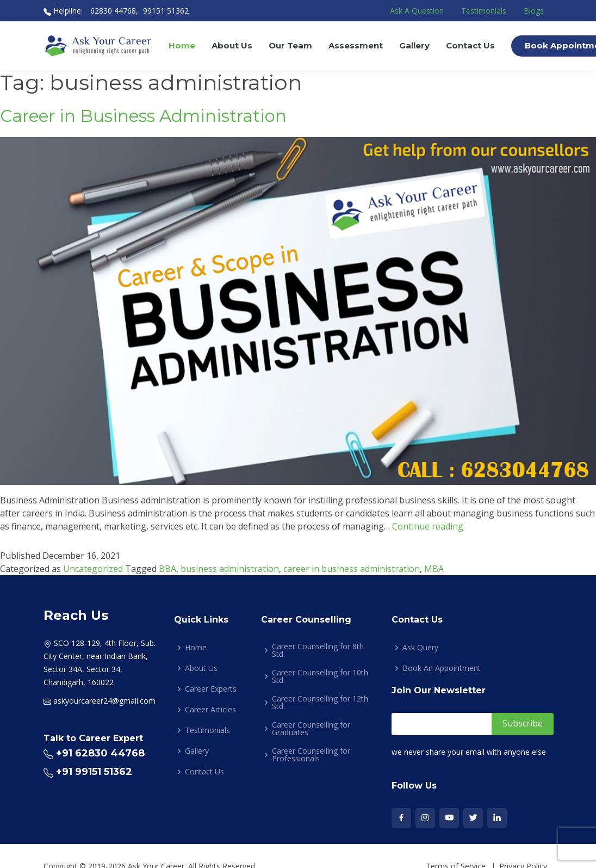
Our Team (290, 45)
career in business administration (352, 569)
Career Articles (210, 710)
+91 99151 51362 (94, 772)
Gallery (414, 45)
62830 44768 (112, 11)
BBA (167, 569)
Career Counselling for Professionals (311, 755)
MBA (434, 569)
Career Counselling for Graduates (311, 729)
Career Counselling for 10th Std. (320, 676)
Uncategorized (93, 569)
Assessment (356, 45)
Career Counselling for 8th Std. (318, 650)
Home (182, 45)
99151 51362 (166, 11)
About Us (232, 45)
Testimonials (484, 11)
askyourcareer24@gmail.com (104, 701)
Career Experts (211, 689)
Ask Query (420, 648)
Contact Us (470, 45)
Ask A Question (417, 11)
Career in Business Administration (143, 116)
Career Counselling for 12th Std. (320, 703)
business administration (230, 569)
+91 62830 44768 (100, 753)
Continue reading (428, 526)
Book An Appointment (442, 668)
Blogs (534, 11)
